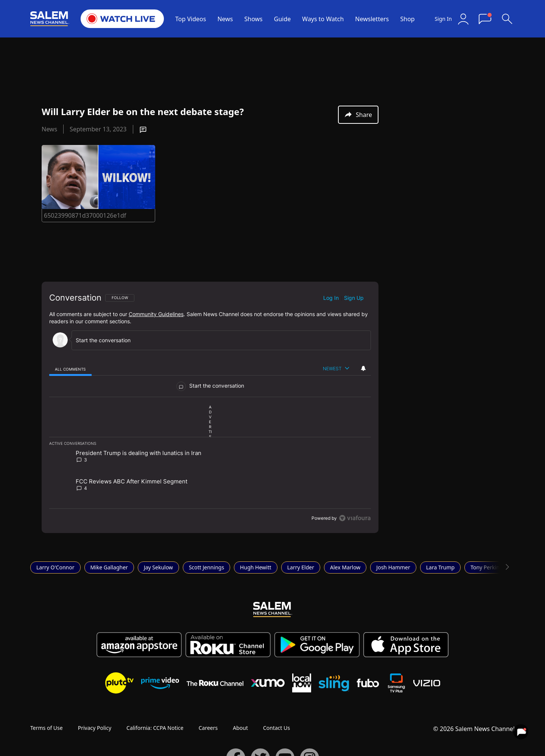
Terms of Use (47, 728)
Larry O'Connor (55, 567)
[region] (210, 407)
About (240, 728)
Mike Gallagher (109, 567)
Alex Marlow (345, 567)
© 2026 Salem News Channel (474, 729)
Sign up (354, 298)
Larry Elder (301, 567)
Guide (283, 19)
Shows (254, 19)
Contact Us (276, 728)
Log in (331, 298)
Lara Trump (440, 567)
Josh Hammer (393, 567)
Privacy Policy (95, 728)
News (225, 19)
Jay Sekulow (158, 567)
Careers (208, 728)
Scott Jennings (206, 567)
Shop (407, 19)
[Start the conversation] (218, 340)
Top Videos (191, 19)
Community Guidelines (156, 314)
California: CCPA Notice (155, 728)
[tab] (70, 369)
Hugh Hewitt (256, 567)
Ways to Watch (323, 19)
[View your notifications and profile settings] (363, 368)
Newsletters (372, 19)
